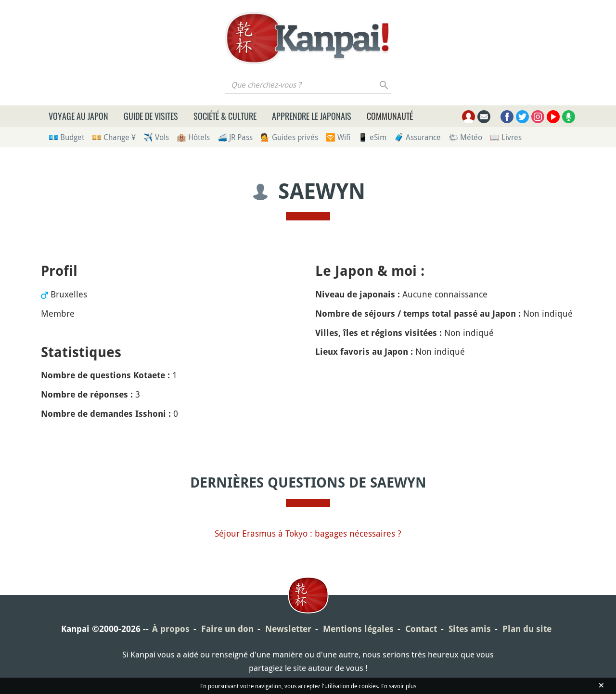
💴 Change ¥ (114, 137)
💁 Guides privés (289, 137)
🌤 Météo (465, 137)
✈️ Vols (156, 137)
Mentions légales (358, 629)
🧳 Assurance (417, 137)
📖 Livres (506, 137)
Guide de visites (151, 116)
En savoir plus (399, 686)
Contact (421, 629)
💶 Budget (66, 137)
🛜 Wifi (338, 137)
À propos (171, 629)
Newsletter (288, 629)
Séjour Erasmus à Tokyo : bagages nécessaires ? (308, 533)
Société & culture (225, 116)
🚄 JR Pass (235, 137)
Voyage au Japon (78, 116)
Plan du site (527, 629)
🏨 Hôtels (193, 137)
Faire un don (227, 629)
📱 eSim (372, 137)
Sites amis (470, 629)
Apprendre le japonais (312, 116)
